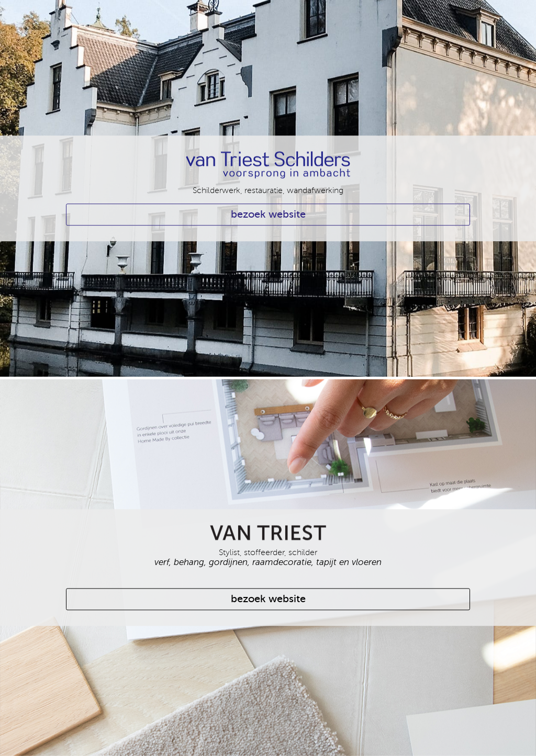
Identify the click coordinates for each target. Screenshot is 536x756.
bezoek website (268, 214)
